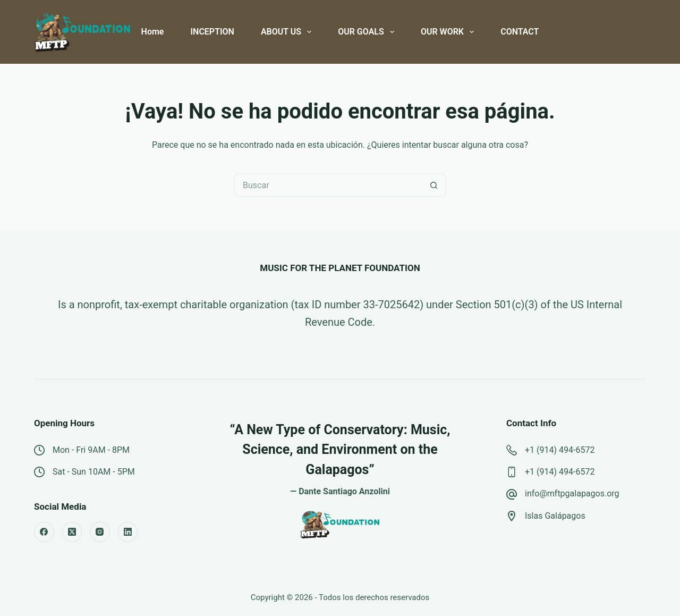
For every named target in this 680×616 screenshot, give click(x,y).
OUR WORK (449, 32)
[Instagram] (100, 532)
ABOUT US (288, 32)
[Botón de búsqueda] (434, 185)
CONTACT (520, 32)
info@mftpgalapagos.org (572, 493)
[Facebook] (44, 532)
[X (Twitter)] (72, 532)
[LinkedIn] (128, 532)
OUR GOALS (368, 32)
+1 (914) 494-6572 (560, 450)
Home (153, 32)
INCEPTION (212, 32)
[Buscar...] (328, 185)
